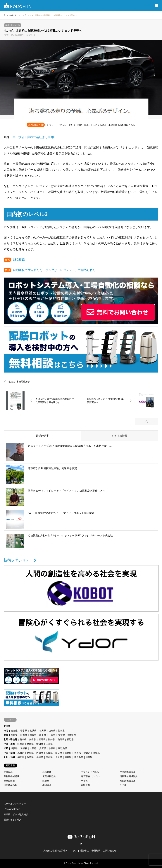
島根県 (30, 753)
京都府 (24, 748)
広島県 (49, 753)
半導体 (84, 781)
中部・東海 (9, 744)
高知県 (96, 753)
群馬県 (33, 735)
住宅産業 (85, 785)
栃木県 (24, 735)
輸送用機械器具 (127, 781)
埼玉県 (43, 735)
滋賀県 (14, 748)
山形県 (52, 731)
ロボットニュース (13, 25)
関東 (6, 735)
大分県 (59, 757)
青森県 (14, 731)
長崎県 (40, 757)
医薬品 (46, 781)
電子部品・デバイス (91, 776)
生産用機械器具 (127, 772)
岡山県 (40, 753)
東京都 (61, 735)
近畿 (6, 748)
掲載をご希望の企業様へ (56, 851)
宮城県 (33, 731)
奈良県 (52, 748)
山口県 (59, 753)
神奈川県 (72, 735)
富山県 (32, 740)
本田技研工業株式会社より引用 (33, 137)
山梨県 (61, 740)
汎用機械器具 (10, 785)
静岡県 (30, 744)
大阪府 (33, 748)
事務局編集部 (23, 382)
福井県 (51, 740)
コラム (74, 851)
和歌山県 (63, 748)
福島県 (61, 731)
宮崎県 (68, 757)
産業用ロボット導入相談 (16, 814)
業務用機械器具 (11, 776)
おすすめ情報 (120, 436)
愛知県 (40, 744)
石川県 (42, 740)
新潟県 (23, 740)
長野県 (70, 740)
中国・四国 (9, 753)
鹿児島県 (79, 757)
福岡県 (21, 757)
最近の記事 (42, 436)
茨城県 (14, 735)
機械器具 (47, 785)
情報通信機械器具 (129, 776)
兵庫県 (43, 748)
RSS (81, 844)
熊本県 (49, 757)
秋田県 (43, 731)
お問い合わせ (110, 851)
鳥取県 (21, 753)
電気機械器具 (49, 776)
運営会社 (84, 851)
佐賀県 (30, 757)
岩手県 (24, 731)
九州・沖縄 (9, 757)
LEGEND (19, 260)
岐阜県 (21, 744)
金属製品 (8, 772)
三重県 (49, 744)
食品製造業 (9, 781)
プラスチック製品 (90, 772)
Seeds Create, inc (73, 863)
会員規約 (96, 851)
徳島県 (68, 753)
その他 (123, 785)
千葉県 (52, 735)
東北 (6, 731)
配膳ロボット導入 (13, 820)
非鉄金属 (47, 772)
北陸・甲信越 (10, 740)
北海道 (7, 726)
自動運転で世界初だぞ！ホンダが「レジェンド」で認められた (54, 270)
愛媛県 (87, 753)
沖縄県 (89, 757)
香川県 (77, 753)
